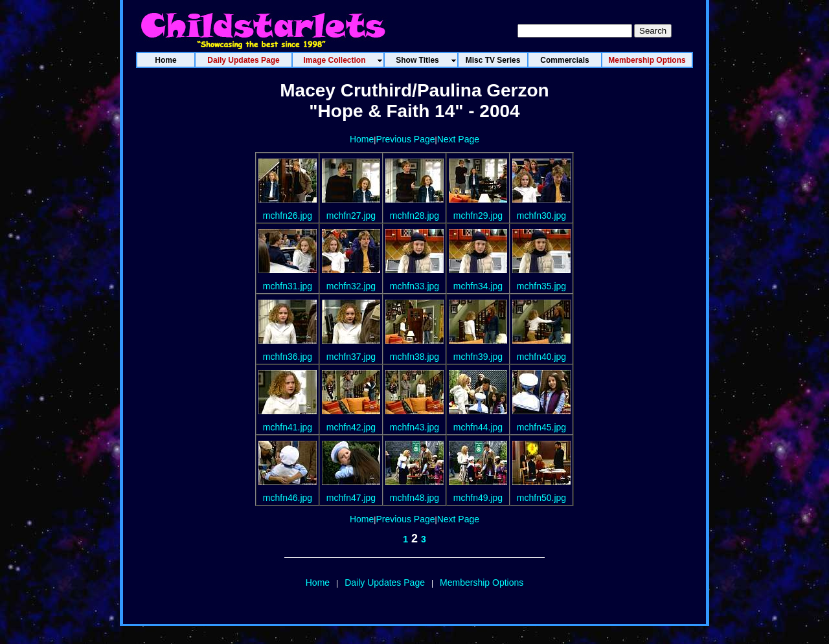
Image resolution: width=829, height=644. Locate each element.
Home (362, 139)
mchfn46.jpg (288, 498)
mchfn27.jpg (351, 216)
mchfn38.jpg (414, 357)
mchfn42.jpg (351, 427)
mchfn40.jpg (541, 357)
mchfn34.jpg (478, 286)
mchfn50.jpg (541, 498)
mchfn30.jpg (541, 216)
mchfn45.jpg (541, 427)
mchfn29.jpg (478, 216)
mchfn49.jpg (478, 498)
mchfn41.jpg (288, 427)
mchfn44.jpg (478, 427)
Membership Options (482, 583)
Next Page (458, 139)
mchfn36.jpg (288, 357)
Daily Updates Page (385, 583)
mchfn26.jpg (288, 216)
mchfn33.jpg (414, 286)
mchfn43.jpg (414, 427)
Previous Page (405, 139)
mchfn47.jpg (351, 498)
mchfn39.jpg (478, 357)
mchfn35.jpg (541, 286)
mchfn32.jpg (351, 286)
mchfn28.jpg (414, 216)
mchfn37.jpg (351, 357)
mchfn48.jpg (414, 498)
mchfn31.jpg (288, 286)
